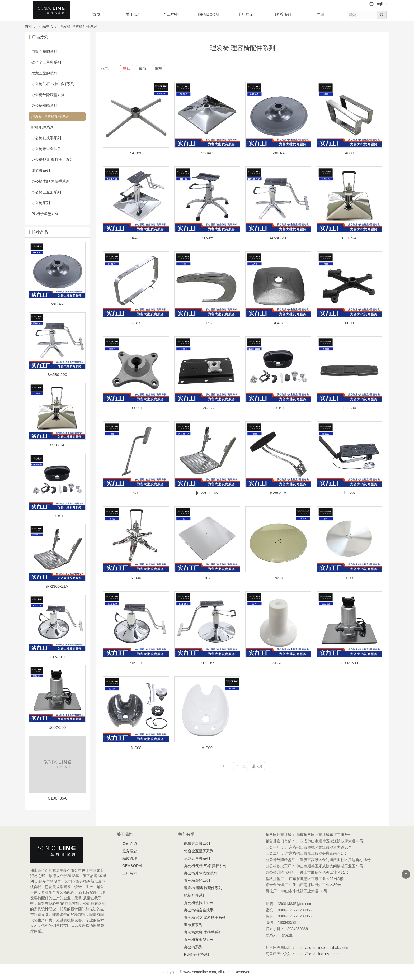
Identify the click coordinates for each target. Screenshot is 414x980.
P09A (278, 578)
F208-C (207, 408)
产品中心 (171, 14)
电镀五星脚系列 (44, 51)
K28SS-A (278, 493)
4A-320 (136, 153)
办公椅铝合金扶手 (46, 149)
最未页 (257, 766)
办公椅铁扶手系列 (46, 138)
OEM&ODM (208, 14)
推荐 (158, 69)
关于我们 (134, 14)
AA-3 (278, 323)
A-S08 (136, 748)
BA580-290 (57, 375)
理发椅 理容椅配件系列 (79, 26)
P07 (207, 578)
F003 (349, 323)
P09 (349, 578)
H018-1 (57, 516)
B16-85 (207, 238)
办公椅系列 (41, 203)
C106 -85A (57, 798)
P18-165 (207, 663)
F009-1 (136, 408)
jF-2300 (349, 408)
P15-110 (57, 657)
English (378, 4)
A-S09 (207, 748)
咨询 (320, 14)
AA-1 (136, 238)
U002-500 (57, 727)
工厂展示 (246, 14)
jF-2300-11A (57, 586)
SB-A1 (278, 663)
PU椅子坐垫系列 (45, 214)
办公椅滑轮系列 (44, 106)
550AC (207, 153)
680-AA (57, 304)
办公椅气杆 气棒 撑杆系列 (53, 84)
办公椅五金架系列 (46, 192)
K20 (136, 493)
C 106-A (57, 445)
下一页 (241, 766)
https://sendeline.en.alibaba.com (323, 948)
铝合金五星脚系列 (46, 62)
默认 (127, 69)
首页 (96, 14)
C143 (207, 323)
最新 (143, 69)
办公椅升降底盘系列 (48, 95)
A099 (349, 153)
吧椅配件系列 (43, 127)
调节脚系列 (41, 170)
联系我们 (283, 14)
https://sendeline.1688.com (318, 954)
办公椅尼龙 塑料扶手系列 (52, 160)
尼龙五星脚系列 (44, 73)
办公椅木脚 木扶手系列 (50, 181)
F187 (136, 323)
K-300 (136, 578)
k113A (349, 493)
